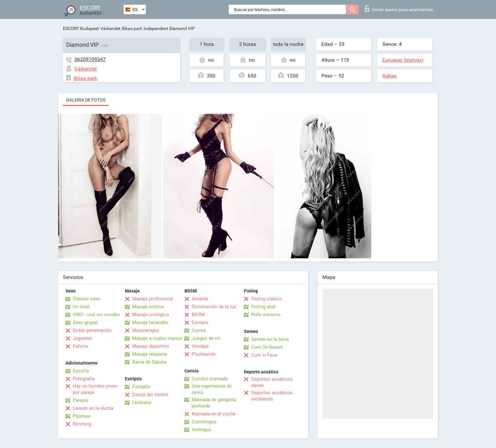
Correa (199, 330)
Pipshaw (82, 416)
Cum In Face (264, 355)
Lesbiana (142, 402)
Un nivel (81, 307)
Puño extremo (266, 315)
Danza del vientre (150, 395)
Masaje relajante (150, 354)
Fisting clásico (267, 299)
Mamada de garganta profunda (214, 403)
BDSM (198, 315)
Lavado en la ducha (93, 408)
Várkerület (110, 28)
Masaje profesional (153, 299)
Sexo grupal (85, 322)
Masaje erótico (148, 307)
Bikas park (132, 28)
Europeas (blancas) (403, 60)
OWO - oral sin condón (96, 315)
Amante (200, 299)
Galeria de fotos (86, 100)
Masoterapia (146, 330)
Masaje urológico (151, 315)
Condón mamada (210, 379)
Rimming (82, 424)
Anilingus (201, 430)
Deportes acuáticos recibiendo (272, 396)
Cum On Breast (267, 347)
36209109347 (90, 59)
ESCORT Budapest (81, 28)
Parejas (81, 400)
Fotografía (84, 379)
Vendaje (200, 346)
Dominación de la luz (214, 307)
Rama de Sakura (149, 362)
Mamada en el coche (214, 414)
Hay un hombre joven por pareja (95, 389)
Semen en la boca (270, 339)
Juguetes (82, 338)
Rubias (390, 76)
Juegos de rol (206, 338)
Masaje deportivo (151, 346)
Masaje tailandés (150, 322)
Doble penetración (92, 330)
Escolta (81, 371)
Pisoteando (204, 354)
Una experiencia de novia (212, 389)
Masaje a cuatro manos (157, 338)
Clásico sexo (87, 299)
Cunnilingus (204, 422)
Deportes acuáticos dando (272, 382)
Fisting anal (263, 307)
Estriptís (141, 387)
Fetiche (81, 346)
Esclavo (200, 322)
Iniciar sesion (399, 9)
